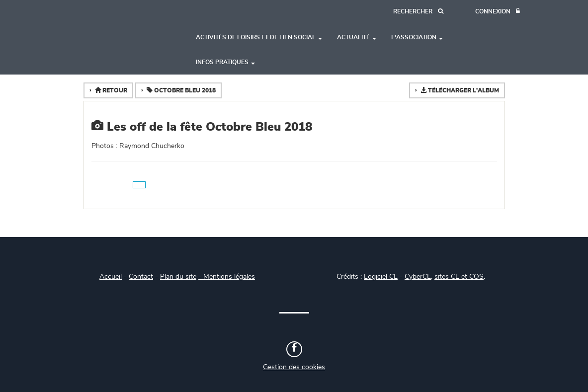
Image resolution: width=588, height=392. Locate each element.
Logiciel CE (381, 277)
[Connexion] (498, 12)
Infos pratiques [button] (225, 62)
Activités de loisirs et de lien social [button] (259, 37)
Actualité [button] (357, 37)
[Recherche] (418, 12)
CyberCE (418, 277)
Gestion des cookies (294, 367)
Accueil (111, 277)
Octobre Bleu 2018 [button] (180, 90)
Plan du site (178, 277)
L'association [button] (417, 37)
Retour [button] (110, 90)
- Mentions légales (227, 277)
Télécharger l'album (459, 90)
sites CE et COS (459, 277)
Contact (141, 277)
